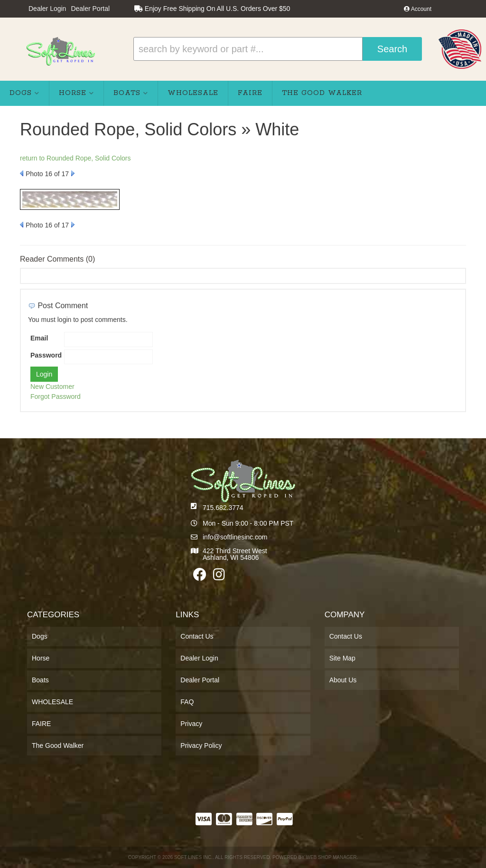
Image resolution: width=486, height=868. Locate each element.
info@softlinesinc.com (235, 537)
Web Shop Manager (331, 857)
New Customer (52, 387)
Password (46, 355)
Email (39, 338)
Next (73, 173)
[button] (278, 49)
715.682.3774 (223, 508)
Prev (22, 173)
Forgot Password (56, 396)
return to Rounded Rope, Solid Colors (75, 158)
